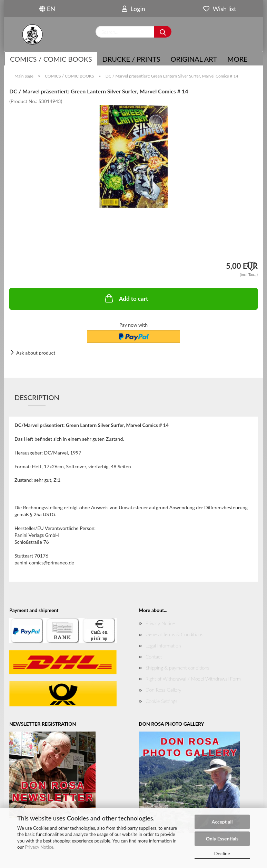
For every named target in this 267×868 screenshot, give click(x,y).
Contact (154, 657)
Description (37, 397)
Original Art (194, 59)
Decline (222, 853)
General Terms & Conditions (174, 634)
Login (133, 9)
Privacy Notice (39, 847)
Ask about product (36, 353)
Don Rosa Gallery (163, 690)
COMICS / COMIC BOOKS (51, 59)
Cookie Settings (161, 701)
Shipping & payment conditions (177, 668)
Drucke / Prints (131, 59)
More (238, 59)
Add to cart (126, 298)
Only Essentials (222, 839)
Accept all (222, 822)
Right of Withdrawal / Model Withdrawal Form (193, 679)
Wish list (220, 9)
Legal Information (163, 646)
